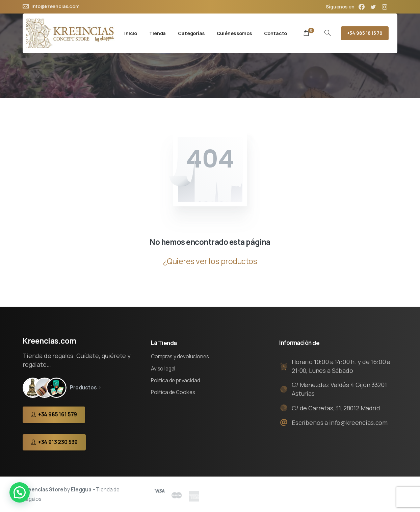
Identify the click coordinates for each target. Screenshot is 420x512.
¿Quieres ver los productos (210, 261)
